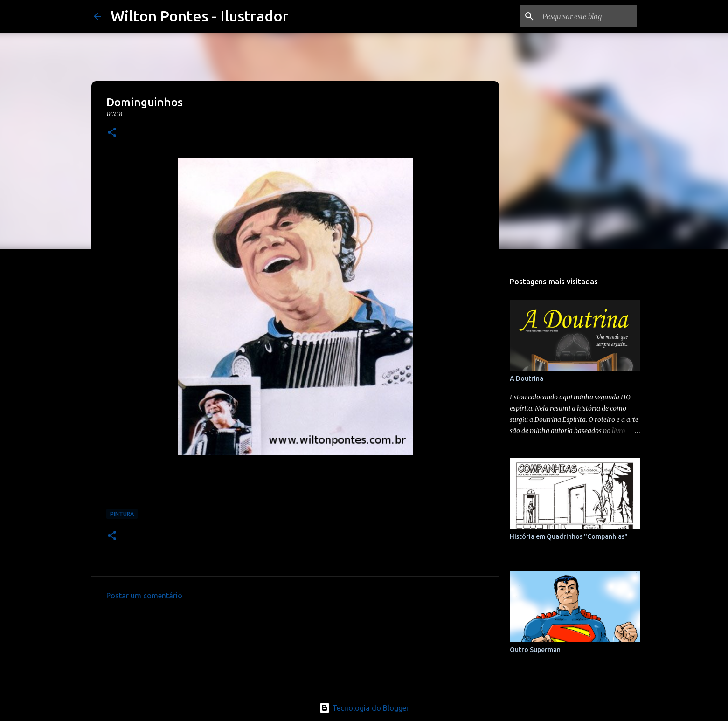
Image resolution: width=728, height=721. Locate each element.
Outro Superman (535, 650)
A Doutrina (527, 378)
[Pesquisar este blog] (588, 16)
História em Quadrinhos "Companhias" (569, 536)
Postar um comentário (144, 596)
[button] (112, 133)
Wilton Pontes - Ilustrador (200, 16)
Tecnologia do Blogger (364, 708)
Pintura (122, 514)
